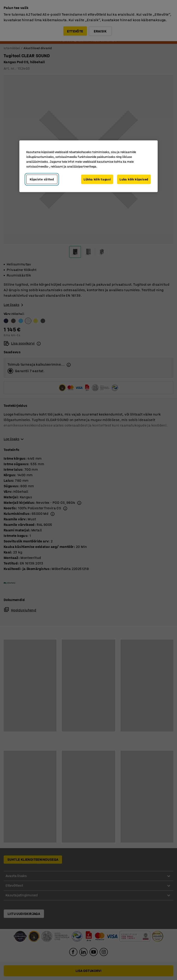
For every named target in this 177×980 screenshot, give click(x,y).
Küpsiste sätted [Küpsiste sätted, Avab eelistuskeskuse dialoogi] (42, 179)
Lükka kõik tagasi (97, 179)
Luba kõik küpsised (134, 179)
